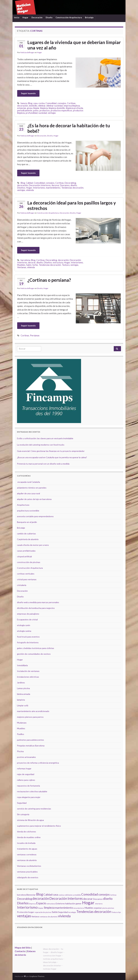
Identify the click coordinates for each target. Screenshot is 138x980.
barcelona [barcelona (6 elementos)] (21, 895)
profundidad (32, 113)
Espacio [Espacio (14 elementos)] (41, 903)
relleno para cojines (26, 780)
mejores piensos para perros (30, 717)
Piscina (20, 751)
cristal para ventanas (27, 579)
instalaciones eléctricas (28, 677)
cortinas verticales (26, 574)
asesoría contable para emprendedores (35, 516)
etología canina (24, 631)
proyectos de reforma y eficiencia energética (38, 763)
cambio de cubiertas (26, 534)
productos (45, 110)
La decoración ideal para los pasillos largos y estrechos (72, 205)
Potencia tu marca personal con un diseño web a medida (43, 464)
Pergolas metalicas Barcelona (31, 746)
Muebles (21, 265)
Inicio (17, 17)
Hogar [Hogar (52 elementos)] (88, 903)
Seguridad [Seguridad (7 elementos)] (63, 912)
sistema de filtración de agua (30, 820)
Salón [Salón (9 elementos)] (55, 912)
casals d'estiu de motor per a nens (33, 545)
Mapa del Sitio (23, 947)
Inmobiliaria (22, 665)
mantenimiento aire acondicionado (33, 711)
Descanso (65, 185)
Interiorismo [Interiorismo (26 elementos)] (27, 907)
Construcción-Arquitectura (69, 17)
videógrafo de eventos (28, 877)
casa (35, 103)
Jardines (21, 683)
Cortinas (71, 103)
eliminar (42, 106)
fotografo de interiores (28, 642)
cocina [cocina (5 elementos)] (61, 895)
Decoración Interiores (40, 185)
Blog (30, 103)
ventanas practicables (27, 872)
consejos (62, 103)
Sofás (35, 265)
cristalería (22, 585)
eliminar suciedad (55, 106)
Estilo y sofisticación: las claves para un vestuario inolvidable (45, 438)
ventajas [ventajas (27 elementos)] (24, 916)
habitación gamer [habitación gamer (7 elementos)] (73, 903)
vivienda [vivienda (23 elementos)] (64, 916)
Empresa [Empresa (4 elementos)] (32, 904)
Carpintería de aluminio (28, 539)
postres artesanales (26, 757)
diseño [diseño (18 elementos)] (108, 899)
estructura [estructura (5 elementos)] (51, 904)
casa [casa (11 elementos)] (55, 895)
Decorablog (70, 183)
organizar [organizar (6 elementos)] (98, 908)
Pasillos (21, 734)
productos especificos (61, 110)
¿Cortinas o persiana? (49, 280)
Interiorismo (39, 188)
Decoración (37, 17)
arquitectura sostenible (28, 511)
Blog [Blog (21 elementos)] (40, 894)
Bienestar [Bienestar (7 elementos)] (31, 895)
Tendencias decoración (72, 188)
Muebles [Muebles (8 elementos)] (89, 908)
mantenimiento (53, 188)
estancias (22, 108)
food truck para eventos (28, 637)
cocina (42, 103)
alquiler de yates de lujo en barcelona (34, 499)
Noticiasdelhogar (27, 52)
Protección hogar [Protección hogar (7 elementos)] (26, 912)
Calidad (29, 183)
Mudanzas (22, 723)
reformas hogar (24, 768)
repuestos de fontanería (28, 786)
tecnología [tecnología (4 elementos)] (72, 912)
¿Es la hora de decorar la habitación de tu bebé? (69, 128)
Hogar (25, 17)
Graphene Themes (37, 976)
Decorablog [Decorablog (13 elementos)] (24, 899)
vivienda (30, 190)
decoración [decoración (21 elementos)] (41, 898)
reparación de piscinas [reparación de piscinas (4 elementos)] (43, 912)
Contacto (20, 951)
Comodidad (51, 103)
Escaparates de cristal (27, 619)
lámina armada (24, 694)
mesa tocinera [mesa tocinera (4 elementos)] (79, 908)
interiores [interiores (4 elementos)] (99, 904)
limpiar (36, 108)
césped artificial (24, 556)
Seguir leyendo (28, 93)
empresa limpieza (72, 106)
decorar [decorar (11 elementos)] (88, 899)
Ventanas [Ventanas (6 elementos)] (35, 917)
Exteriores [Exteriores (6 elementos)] (60, 904)
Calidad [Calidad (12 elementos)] (48, 894)
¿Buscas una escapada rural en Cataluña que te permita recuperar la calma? (52, 457)
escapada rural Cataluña (29, 482)
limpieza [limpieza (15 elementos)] (49, 907)
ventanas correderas (27, 854)
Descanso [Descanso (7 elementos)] (98, 899)
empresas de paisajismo (28, 614)
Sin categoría (23, 814)
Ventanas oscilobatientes (29, 866)
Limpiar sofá (23, 705)
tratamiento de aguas (27, 849)
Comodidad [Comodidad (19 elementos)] (90, 894)
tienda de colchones (27, 832)
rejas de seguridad (26, 774)
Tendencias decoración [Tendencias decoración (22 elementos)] (94, 912)
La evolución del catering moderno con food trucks (41, 445)
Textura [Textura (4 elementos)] (115, 912)
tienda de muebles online (29, 837)
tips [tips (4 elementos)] (119, 912)
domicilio (33, 106)
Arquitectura (23, 505)
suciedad (43, 113)
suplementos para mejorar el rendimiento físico (39, 826)
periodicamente (25, 110)
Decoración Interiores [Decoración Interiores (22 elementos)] (66, 898)
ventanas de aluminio (27, 860)
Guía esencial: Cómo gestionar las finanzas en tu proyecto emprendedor (51, 451)
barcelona (25, 260)
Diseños (21, 188)
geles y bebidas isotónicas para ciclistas (36, 648)
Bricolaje (89, 17)
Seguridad (22, 803)
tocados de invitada (26, 843)
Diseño (49, 17)
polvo (36, 110)
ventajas (52, 113)
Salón (29, 265)
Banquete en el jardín (27, 522)
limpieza (44, 108)
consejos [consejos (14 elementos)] (104, 894)
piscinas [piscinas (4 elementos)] (111, 908)
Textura (66, 265)
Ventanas (22, 267)
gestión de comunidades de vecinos (34, 654)
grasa (30, 108)
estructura (58, 262)
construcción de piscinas (29, 562)
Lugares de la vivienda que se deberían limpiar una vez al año (74, 45)
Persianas (35, 335)
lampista (21, 700)
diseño (74, 185)
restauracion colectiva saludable (32, 791)
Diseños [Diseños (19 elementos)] (23, 903)
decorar (55, 185)
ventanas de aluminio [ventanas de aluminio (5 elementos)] (49, 917)
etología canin (24, 625)
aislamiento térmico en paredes (32, 488)
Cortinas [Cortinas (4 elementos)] (113, 895)
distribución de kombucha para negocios (36, 608)
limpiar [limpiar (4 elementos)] (41, 908)
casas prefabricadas (26, 551)
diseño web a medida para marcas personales (38, 602)
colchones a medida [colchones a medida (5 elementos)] (73, 895)
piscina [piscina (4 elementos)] (105, 908)
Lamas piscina (23, 688)
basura (24, 103)
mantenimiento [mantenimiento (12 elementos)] (64, 908)
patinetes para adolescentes (31, 740)
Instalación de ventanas (28, 671)
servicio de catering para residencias (34, 809)
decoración (23, 106)
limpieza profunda (74, 108)
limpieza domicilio (57, 108)
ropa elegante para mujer (29, 797)
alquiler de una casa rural (28, 493)
